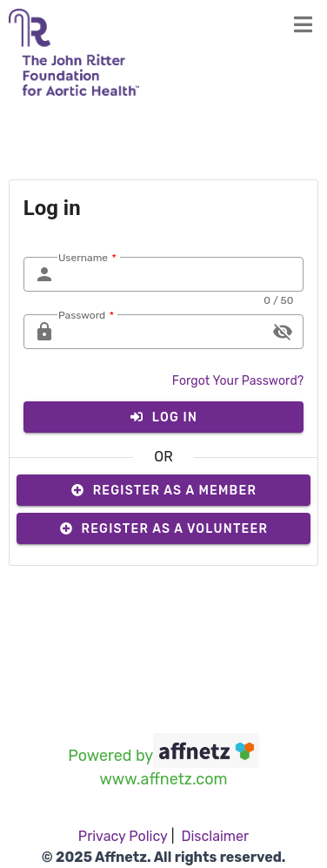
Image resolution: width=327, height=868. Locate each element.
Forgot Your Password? (238, 381)
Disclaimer (215, 836)
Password (83, 315)
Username (84, 258)
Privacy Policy (123, 836)
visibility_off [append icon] (283, 332)
